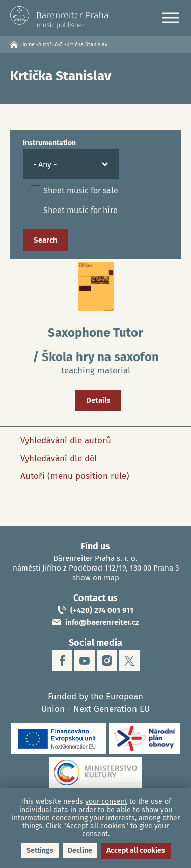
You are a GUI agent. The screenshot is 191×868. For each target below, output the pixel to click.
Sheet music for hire (80, 210)
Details (98, 400)
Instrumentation (49, 143)
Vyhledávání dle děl (59, 458)
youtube (85, 661)
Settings (40, 850)
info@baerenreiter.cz (102, 622)
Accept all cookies (136, 850)
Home (28, 44)
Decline (80, 850)
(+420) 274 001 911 (102, 610)
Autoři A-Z (50, 44)
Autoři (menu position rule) (75, 476)
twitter (129, 661)
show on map (96, 578)
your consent (106, 802)
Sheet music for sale (81, 190)
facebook (62, 661)
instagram (107, 661)
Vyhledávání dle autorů (66, 441)
